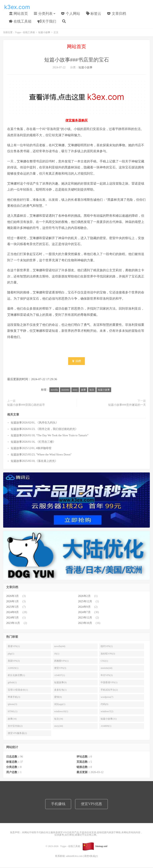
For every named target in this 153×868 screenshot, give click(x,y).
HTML (13, 712)
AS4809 (106, 727)
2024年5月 (12, 618)
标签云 (94, 14)
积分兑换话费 (16, 676)
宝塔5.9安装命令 (18, 691)
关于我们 (47, 22)
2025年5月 (12, 608)
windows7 (107, 712)
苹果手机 (14, 698)
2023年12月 (85, 618)
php (11, 654)
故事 (83, 390)
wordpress (107, 698)
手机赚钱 (58, 805)
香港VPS (14, 647)
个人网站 (71, 14)
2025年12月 (85, 602)
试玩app (60, 705)
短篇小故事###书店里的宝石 (77, 61)
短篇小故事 (44, 33)
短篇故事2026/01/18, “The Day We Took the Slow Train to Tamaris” (50, 436)
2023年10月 (85, 624)
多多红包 (60, 691)
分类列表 (43, 14)
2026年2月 (84, 597)
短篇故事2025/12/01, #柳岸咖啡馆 (31, 449)
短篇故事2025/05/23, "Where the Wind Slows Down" (41, 455)
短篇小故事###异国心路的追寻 (26, 406)
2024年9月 (84, 608)
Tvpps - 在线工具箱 (17, 7)
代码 (104, 705)
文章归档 (117, 14)
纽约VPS (107, 647)
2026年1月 (12, 602)
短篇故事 (60, 683)
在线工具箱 (20, 22)
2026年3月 (12, 597)
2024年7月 (84, 613)
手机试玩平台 (109, 691)
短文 (92, 390)
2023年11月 (13, 624)
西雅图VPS (61, 662)
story (75, 390)
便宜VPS (60, 669)
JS (57, 654)
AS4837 (59, 676)
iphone (12, 705)
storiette (65, 390)
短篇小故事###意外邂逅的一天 (127, 406)
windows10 (61, 712)
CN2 (104, 662)
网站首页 (18, 14)
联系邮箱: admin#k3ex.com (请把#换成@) (76, 857)
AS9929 (13, 669)
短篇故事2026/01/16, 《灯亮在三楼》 (33, 443)
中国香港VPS (109, 683)
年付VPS (107, 676)
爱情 (58, 698)
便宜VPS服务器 (17, 734)
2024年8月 (12, 613)
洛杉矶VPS (108, 654)
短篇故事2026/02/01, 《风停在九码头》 (35, 423)
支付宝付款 (15, 727)
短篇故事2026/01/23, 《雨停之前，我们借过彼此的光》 (44, 430)
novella (54, 390)
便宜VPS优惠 (91, 805)
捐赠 (77, 362)
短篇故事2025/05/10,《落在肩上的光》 (34, 462)
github (12, 683)
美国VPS (14, 662)
